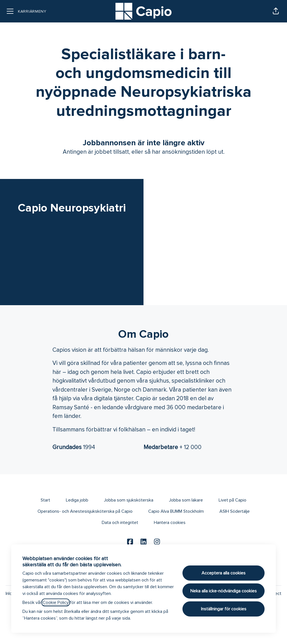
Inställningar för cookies (224, 609)
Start (45, 500)
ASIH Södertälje (235, 511)
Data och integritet (120, 523)
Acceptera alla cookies (224, 573)
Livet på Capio (232, 500)
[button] (276, 11)
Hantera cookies (170, 523)
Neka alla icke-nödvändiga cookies (224, 591)
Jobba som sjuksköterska (129, 500)
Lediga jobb (77, 500)
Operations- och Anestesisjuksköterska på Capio (85, 511)
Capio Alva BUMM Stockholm (176, 511)
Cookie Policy (56, 602)
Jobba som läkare (186, 500)
